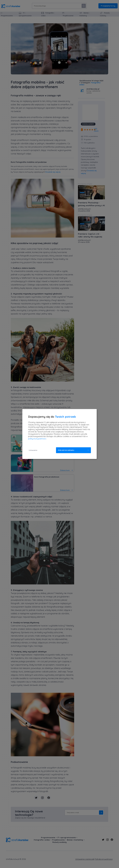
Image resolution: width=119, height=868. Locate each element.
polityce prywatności (37, 439)
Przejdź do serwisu (66, 450)
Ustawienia (33, 450)
